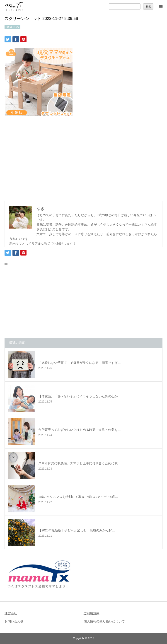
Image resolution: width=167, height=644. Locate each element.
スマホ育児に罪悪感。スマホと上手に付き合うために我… (80, 463)
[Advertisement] (83, 157)
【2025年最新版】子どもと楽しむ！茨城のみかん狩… (77, 530)
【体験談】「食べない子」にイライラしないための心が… (80, 396)
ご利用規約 (92, 613)
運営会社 (11, 613)
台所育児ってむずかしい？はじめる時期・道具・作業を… (80, 430)
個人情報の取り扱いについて (104, 621)
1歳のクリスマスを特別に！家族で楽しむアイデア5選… (78, 497)
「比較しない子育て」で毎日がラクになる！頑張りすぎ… (80, 363)
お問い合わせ (14, 621)
